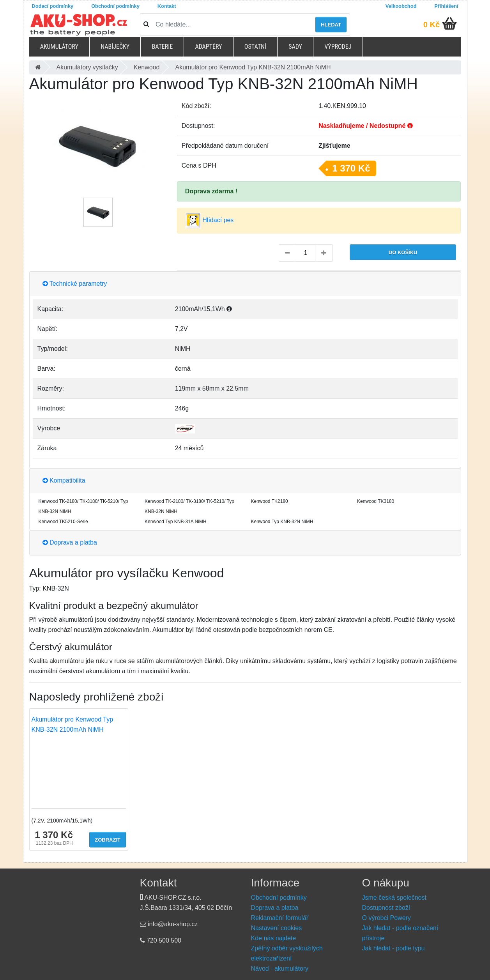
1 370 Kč (351, 168)
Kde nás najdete (274, 938)
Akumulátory (59, 47)
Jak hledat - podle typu (394, 948)
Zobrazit (108, 840)
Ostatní (255, 47)
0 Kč (432, 25)
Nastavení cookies (277, 928)
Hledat (331, 25)
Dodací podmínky (53, 6)
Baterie (162, 47)
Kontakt (167, 6)
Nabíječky (115, 47)
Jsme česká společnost (394, 898)
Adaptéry (208, 47)
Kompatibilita (64, 480)
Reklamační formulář (280, 918)
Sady (295, 47)
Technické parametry (75, 284)
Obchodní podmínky (115, 6)
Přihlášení (446, 6)
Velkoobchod (401, 6)
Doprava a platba (70, 542)
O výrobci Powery (387, 918)
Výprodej (338, 47)
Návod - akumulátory (280, 969)
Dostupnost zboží (386, 908)
